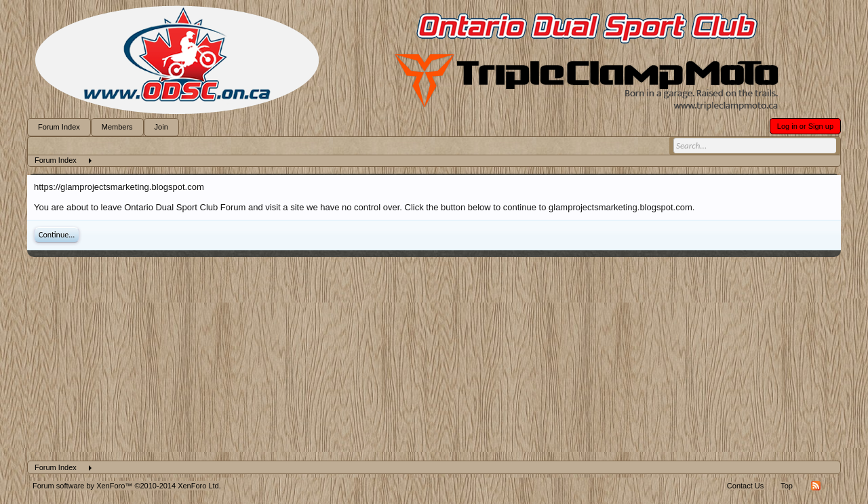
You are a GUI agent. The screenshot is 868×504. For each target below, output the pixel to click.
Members (117, 127)
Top (787, 486)
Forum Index (59, 127)
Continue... (57, 235)
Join (161, 127)
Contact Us (745, 486)
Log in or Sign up (805, 126)
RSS (816, 486)
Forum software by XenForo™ (127, 486)
